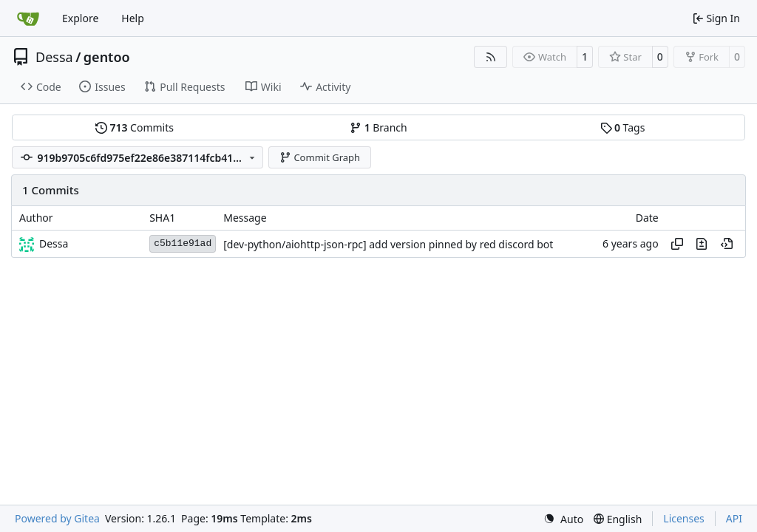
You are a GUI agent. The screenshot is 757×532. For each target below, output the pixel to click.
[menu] (563, 519)
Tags (623, 127)
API (734, 518)
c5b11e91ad (183, 243)
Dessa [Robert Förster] (54, 243)
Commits (135, 127)
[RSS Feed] (491, 57)
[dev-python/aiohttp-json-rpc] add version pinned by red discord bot (388, 244)
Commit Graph (320, 157)
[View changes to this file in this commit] (702, 244)
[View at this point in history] (727, 244)
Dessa (54, 57)
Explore (80, 18)
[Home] (28, 18)
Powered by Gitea (57, 518)
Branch (378, 127)
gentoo (107, 57)
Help (133, 18)
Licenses (684, 518)
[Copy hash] (677, 244)
